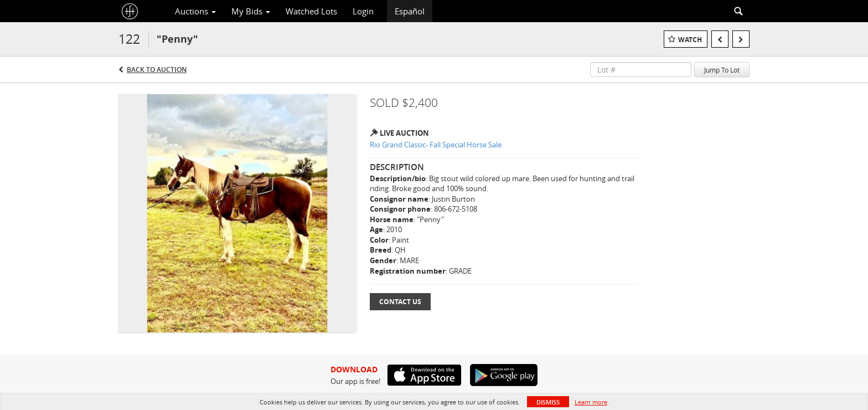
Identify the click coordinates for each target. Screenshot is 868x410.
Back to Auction (157, 70)
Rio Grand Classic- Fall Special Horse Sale (436, 145)
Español (410, 11)
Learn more (591, 402)
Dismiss (548, 402)
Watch (690, 40)
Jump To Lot (722, 70)
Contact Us (400, 302)
